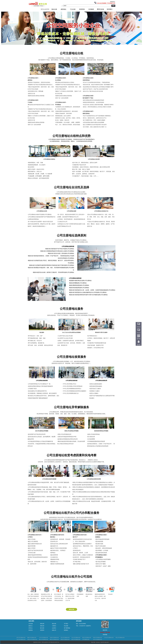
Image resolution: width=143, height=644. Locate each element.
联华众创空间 (45, 9)
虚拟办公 (31, 626)
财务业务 (42, 624)
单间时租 (82, 9)
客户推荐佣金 (67, 628)
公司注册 (31, 624)
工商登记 (54, 626)
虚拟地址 (63, 9)
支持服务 (91, 9)
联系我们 (110, 9)
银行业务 (42, 628)
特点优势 (66, 626)
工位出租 (73, 9)
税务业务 (42, 626)
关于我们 (66, 624)
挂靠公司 (54, 630)
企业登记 (54, 628)
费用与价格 (100, 9)
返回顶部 (139, 345)
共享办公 (31, 628)
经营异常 (42, 630)
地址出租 (54, 9)
